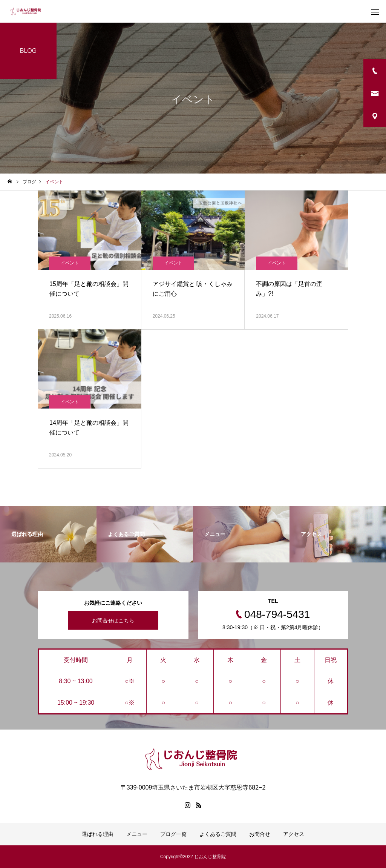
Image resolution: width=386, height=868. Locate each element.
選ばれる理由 (98, 834)
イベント (70, 263)
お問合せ (260, 834)
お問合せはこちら (113, 621)
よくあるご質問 (218, 834)
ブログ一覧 (173, 834)
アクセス (294, 834)
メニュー (137, 834)
